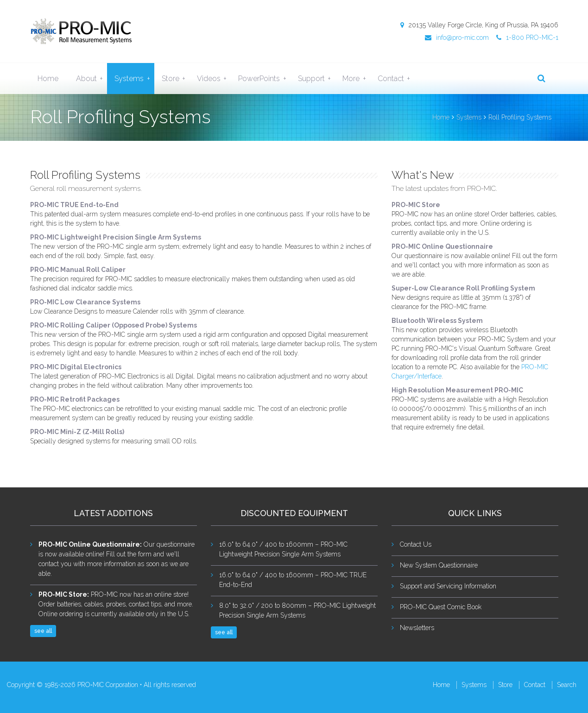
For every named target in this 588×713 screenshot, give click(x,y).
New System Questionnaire (439, 565)
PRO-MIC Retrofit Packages (75, 399)
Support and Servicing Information (448, 586)
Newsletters (417, 628)
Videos (214, 79)
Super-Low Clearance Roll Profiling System (463, 288)
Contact (396, 79)
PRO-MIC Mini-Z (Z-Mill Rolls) (77, 432)
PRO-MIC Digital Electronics (76, 367)
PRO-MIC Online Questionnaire (442, 246)
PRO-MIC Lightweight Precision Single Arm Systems (116, 237)
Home (48, 79)
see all (43, 631)
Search (567, 685)
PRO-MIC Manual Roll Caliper (78, 270)
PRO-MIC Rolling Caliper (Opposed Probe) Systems (114, 325)
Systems (134, 79)
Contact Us (416, 544)
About (92, 79)
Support (316, 79)
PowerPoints (264, 79)
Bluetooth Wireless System (437, 321)
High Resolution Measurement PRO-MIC (457, 390)
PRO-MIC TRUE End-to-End (74, 205)
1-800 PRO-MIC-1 (527, 38)
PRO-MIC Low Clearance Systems (85, 302)
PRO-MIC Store (416, 205)
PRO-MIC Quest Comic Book (441, 607)
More (356, 79)
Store (176, 79)
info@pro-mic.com (457, 38)
